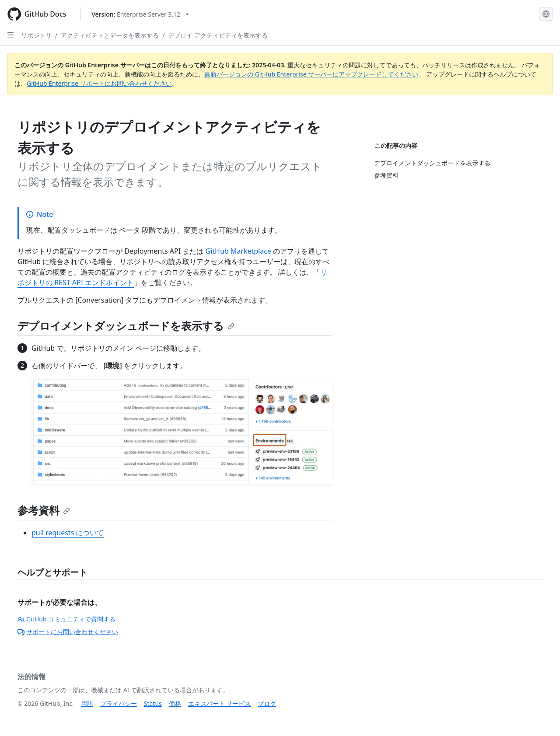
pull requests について (68, 533)
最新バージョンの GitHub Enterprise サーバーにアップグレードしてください (311, 74)
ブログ (267, 703)
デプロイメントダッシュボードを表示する (126, 326)
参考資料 (44, 510)
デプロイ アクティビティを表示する (218, 35)
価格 (175, 703)
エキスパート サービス (220, 703)
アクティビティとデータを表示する (110, 35)
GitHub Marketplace (238, 251)
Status (153, 703)
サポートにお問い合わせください (68, 632)
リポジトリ (36, 35)
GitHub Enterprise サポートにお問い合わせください (99, 83)
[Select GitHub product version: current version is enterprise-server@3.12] (140, 14)
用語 (87, 703)
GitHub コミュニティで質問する (66, 619)
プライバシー (119, 703)
